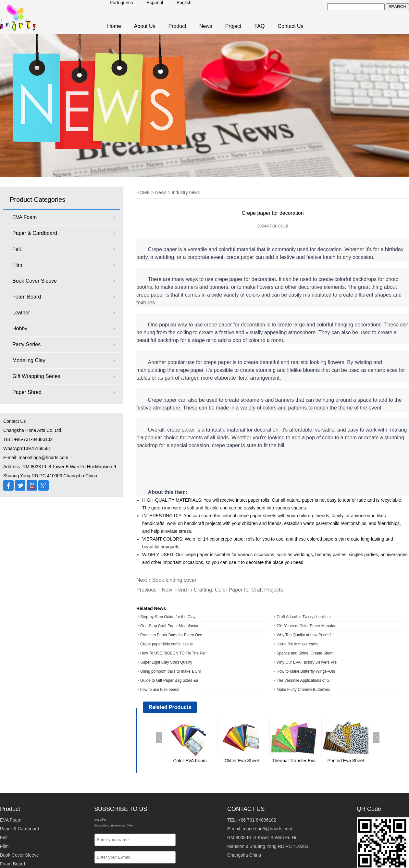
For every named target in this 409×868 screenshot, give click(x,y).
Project (233, 26)
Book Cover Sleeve (35, 281)
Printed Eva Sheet (346, 761)
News (206, 26)
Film (17, 265)
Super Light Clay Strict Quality (166, 662)
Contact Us (290, 26)
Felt (17, 249)
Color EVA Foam (190, 761)
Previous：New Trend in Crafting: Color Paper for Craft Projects (210, 590)
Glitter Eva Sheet (242, 761)
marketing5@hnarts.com (267, 829)
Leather (21, 313)
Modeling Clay (29, 360)
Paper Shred (27, 392)
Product (177, 26)
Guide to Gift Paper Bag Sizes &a (169, 680)
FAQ (259, 26)
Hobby (20, 329)
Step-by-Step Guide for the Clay (168, 617)
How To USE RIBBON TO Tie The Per (173, 653)
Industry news (186, 192)
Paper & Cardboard (35, 233)
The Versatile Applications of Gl (304, 680)
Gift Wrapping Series (36, 376)
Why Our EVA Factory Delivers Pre (307, 662)
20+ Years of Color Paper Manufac (306, 626)
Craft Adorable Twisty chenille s (304, 617)
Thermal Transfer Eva (294, 761)
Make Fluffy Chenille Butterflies (303, 690)
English (184, 3)
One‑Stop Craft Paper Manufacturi (170, 626)
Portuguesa (121, 3)
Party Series (26, 344)
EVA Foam (25, 217)
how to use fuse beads (160, 690)
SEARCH (397, 7)
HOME (143, 192)
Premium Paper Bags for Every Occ (171, 635)
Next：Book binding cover (166, 580)
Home (114, 26)
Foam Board (27, 297)
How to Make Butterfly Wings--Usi (306, 671)
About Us (145, 26)
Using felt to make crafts (297, 644)
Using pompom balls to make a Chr (171, 671)
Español (155, 3)
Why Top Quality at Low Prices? (304, 635)
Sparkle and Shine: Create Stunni (305, 653)
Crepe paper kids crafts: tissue (167, 644)
